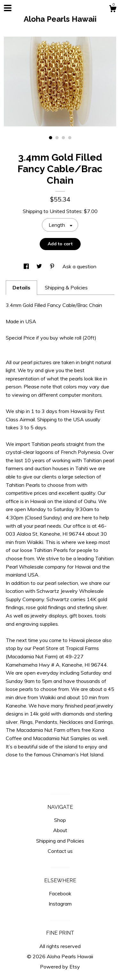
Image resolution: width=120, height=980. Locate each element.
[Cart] (113, 10)
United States (66, 211)
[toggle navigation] (8, 8)
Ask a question (79, 266)
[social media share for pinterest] (53, 266)
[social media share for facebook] (27, 266)
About (60, 830)
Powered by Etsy (60, 967)
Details (21, 287)
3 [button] (63, 138)
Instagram (60, 904)
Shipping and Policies (60, 841)
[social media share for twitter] (40, 266)
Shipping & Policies (66, 287)
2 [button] (57, 138)
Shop (60, 820)
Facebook (60, 893)
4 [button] (70, 138)
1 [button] (51, 138)
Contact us (60, 851)
